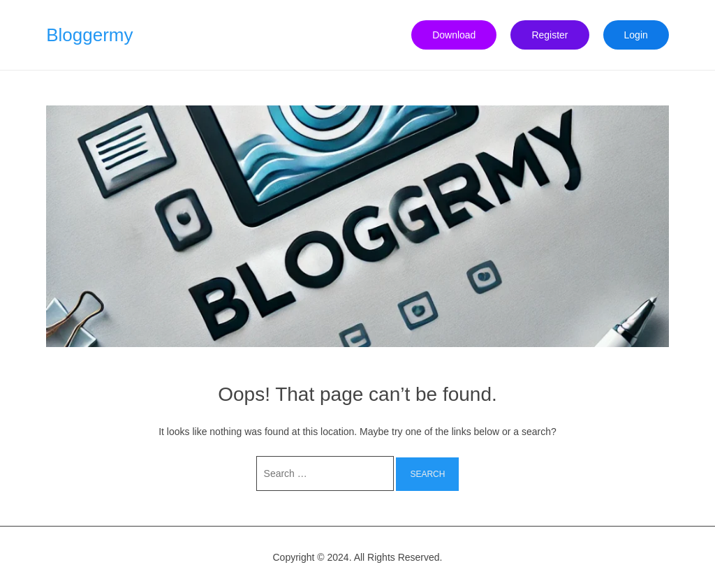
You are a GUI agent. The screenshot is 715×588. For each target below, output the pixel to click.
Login (636, 35)
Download (454, 35)
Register (550, 35)
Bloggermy (89, 35)
